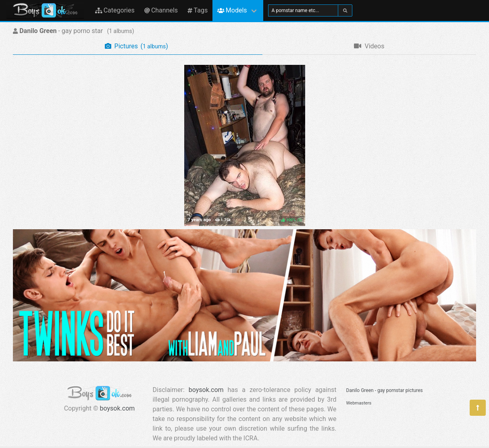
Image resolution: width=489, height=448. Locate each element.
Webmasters (359, 403)
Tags (198, 10)
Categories (115, 10)
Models (232, 10)
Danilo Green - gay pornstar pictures (385, 390)
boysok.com (118, 408)
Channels (161, 10)
